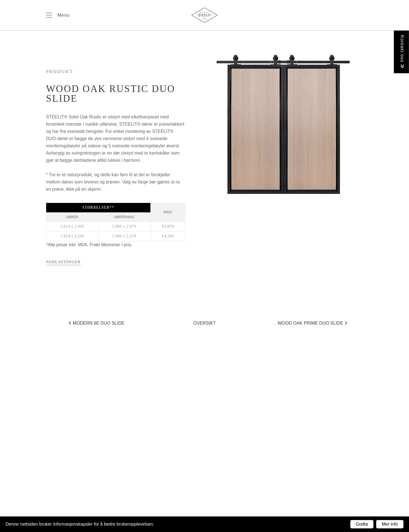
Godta (362, 524)
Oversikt (204, 323)
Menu (64, 15)
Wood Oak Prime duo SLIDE (312, 323)
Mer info (390, 524)
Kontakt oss (402, 52)
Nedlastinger (64, 262)
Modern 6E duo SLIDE (96, 323)
